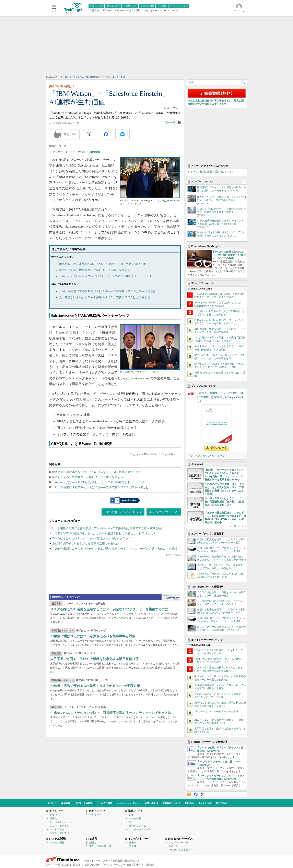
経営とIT (94, 843)
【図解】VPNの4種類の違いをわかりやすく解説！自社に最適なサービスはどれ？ (104, 533)
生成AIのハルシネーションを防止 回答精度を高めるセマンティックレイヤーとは (111, 713)
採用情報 (150, 865)
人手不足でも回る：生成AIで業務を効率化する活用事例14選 (94, 659)
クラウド (55, 815)
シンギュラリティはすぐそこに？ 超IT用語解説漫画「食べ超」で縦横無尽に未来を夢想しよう (224, 502)
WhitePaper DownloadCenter (171, 598)
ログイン (52, 803)
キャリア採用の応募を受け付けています (212, 172)
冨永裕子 (170, 123)
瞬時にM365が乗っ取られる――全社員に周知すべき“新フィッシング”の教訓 (229, 255)
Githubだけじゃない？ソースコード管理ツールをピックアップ (91, 538)
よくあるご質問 (104, 803)
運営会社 (138, 865)
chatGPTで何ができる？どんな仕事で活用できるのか (85, 544)
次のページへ (129, 500)
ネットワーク (57, 829)
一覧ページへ (239, 526)
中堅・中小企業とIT (100, 846)
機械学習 (95, 152)
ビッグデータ (60, 152)
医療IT (133, 843)
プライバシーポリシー (113, 865)
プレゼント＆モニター (181, 850)
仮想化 (53, 818)
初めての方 (221, 803)
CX (131, 822)
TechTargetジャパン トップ (123, 512)
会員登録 (66, 803)
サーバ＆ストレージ (61, 822)
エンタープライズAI (164, 512)
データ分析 (79, 152)
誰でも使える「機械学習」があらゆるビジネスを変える (95, 270)
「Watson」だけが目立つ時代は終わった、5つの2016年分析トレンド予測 (105, 276)
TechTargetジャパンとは (129, 803)
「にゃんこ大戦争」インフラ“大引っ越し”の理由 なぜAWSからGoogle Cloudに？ (220, 397)
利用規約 (189, 803)
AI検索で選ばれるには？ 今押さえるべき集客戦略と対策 (93, 636)
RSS (189, 794)
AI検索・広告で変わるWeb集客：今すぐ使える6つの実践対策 (95, 686)
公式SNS (67, 865)
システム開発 (57, 843)
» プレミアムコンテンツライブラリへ (209, 456)
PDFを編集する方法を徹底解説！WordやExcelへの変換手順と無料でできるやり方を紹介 (108, 528)
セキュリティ (97, 815)
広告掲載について (172, 803)
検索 (244, 82)
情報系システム (138, 826)
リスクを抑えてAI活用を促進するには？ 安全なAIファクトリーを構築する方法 (109, 609)
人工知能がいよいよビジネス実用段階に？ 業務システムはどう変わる (105, 297)
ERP (131, 815)
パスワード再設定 (83, 803)
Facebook (196, 794)
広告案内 (78, 865)
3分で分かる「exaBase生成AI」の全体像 (216, 711)
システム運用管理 (59, 833)
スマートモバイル (59, 826)
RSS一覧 (173, 846)
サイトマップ (205, 803)
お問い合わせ (152, 803)
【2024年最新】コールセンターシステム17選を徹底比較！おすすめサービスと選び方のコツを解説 (115, 549)
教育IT (133, 846)
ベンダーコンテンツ (202, 182)
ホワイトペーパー (178, 843)
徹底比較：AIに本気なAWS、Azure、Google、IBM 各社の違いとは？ (104, 264)
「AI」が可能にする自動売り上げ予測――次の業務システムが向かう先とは (108, 291)
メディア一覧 (53, 865)
